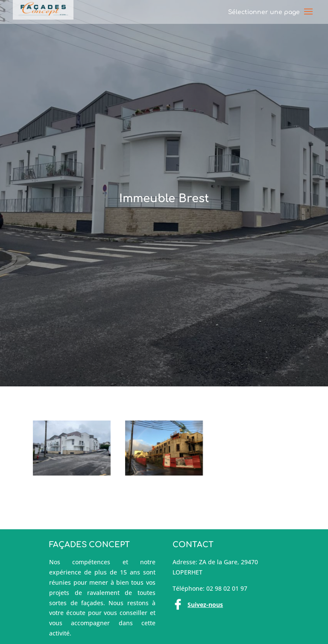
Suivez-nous (205, 605)
